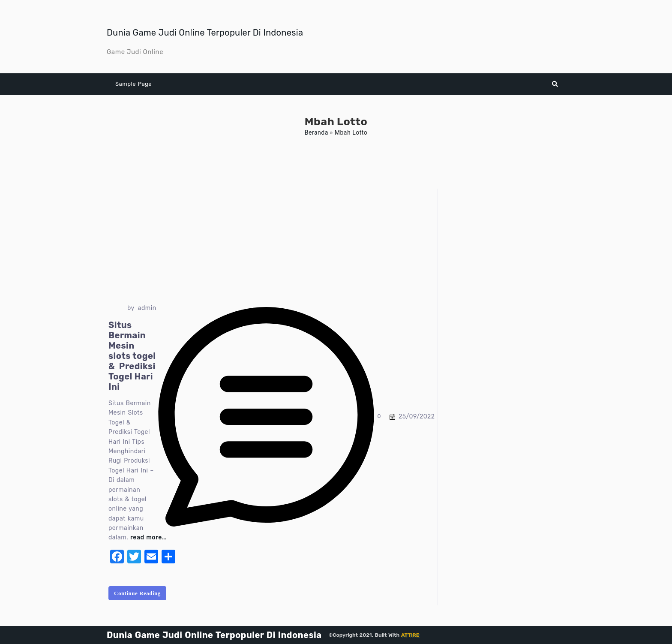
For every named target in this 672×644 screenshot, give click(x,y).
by (131, 308)
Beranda (316, 132)
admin (147, 308)
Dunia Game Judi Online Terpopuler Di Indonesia (205, 33)
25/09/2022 (417, 417)
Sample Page (133, 84)
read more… (148, 537)
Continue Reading (137, 593)
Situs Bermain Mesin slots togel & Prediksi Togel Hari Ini (132, 356)
